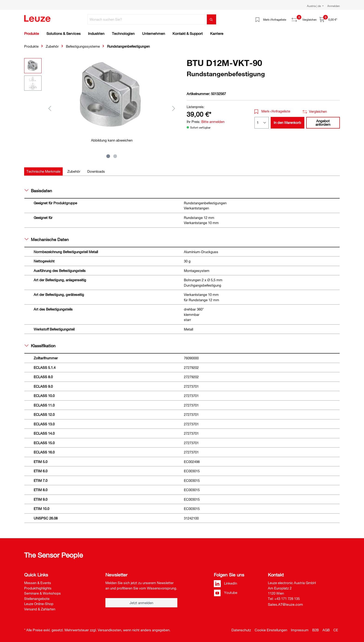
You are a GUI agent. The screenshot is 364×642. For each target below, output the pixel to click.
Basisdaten (38, 191)
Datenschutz (241, 630)
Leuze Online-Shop (39, 604)
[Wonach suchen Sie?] (147, 19)
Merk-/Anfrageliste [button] (272, 111)
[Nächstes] (174, 108)
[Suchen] (211, 19)
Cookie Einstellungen (271, 630)
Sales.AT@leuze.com (285, 604)
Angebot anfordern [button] (323, 123)
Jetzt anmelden (141, 603)
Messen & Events (38, 583)
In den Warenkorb (287, 122)
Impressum (300, 630)
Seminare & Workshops (42, 593)
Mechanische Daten (47, 239)
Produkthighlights (38, 588)
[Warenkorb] (328, 19)
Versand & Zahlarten (40, 609)
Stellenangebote (37, 599)
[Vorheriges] (50, 108)
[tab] (43, 171)
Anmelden (334, 6)
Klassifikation (40, 346)
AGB (326, 630)
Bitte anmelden (213, 122)
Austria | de (314, 6)
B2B (315, 630)
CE (336, 630)
